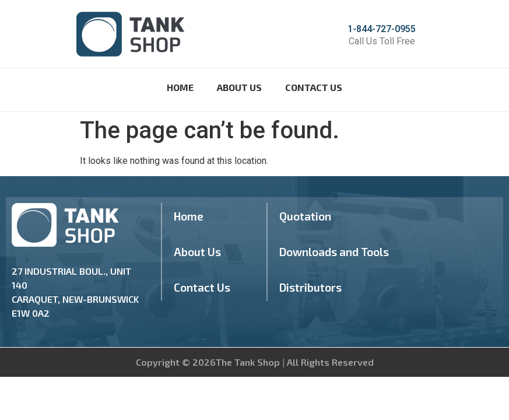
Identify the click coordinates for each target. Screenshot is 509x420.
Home (180, 87)
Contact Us (314, 87)
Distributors (310, 287)
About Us (239, 87)
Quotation (305, 216)
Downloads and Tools (334, 252)
